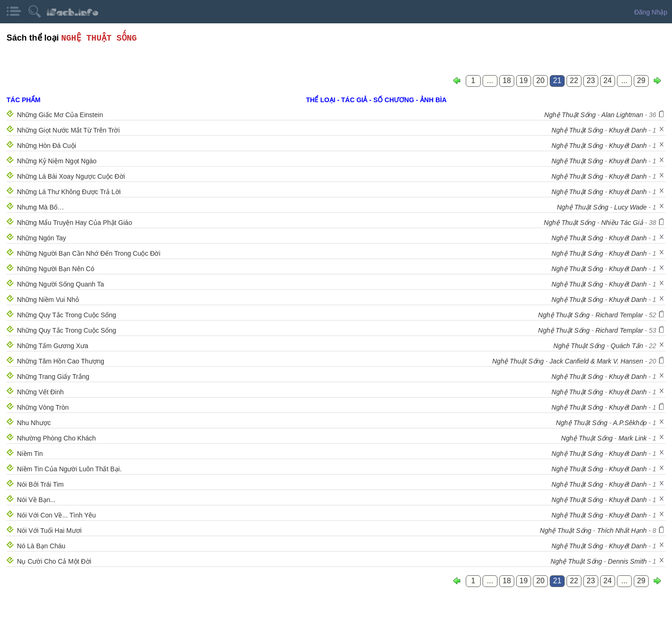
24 (608, 80)
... (490, 80)
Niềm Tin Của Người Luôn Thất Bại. (69, 469)
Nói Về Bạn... (36, 500)
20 (540, 80)
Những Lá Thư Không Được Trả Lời (69, 192)
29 (641, 80)
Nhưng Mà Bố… (40, 207)
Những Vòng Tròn (43, 407)
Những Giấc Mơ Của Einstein (60, 115)
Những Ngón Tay (41, 238)
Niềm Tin (30, 454)
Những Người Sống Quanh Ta (60, 284)
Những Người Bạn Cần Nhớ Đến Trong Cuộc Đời (88, 253)
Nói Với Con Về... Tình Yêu (56, 515)
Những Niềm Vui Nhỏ (48, 300)
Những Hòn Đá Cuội (46, 146)
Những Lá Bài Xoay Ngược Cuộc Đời (71, 176)
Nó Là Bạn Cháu (41, 546)
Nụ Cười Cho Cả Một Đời (54, 561)
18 (507, 80)
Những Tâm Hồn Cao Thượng (60, 361)
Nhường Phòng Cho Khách (56, 438)
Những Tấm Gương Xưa (52, 346)
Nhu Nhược (34, 423)
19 (524, 80)
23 (591, 80)
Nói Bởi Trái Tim (40, 484)
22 (574, 80)
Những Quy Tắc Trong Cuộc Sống (66, 315)
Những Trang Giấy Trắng (53, 377)
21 (557, 80)
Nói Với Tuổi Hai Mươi (49, 531)
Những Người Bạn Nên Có (56, 269)
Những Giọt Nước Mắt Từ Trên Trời (68, 130)
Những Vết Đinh (40, 392)
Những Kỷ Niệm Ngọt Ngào (57, 161)
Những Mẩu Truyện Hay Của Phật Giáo (74, 223)
